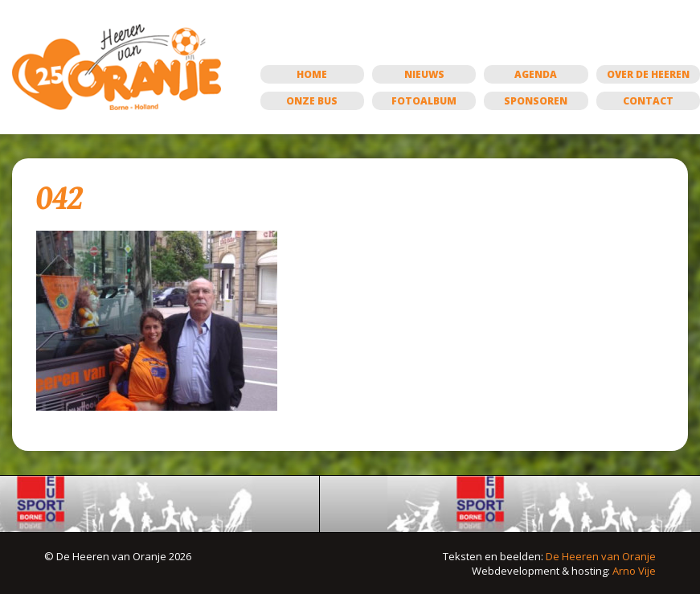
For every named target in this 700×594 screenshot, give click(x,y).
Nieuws (424, 74)
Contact (648, 101)
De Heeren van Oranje (601, 556)
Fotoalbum (424, 101)
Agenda (536, 74)
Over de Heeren (648, 74)
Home (312, 74)
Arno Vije (634, 571)
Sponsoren (536, 101)
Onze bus (312, 101)
